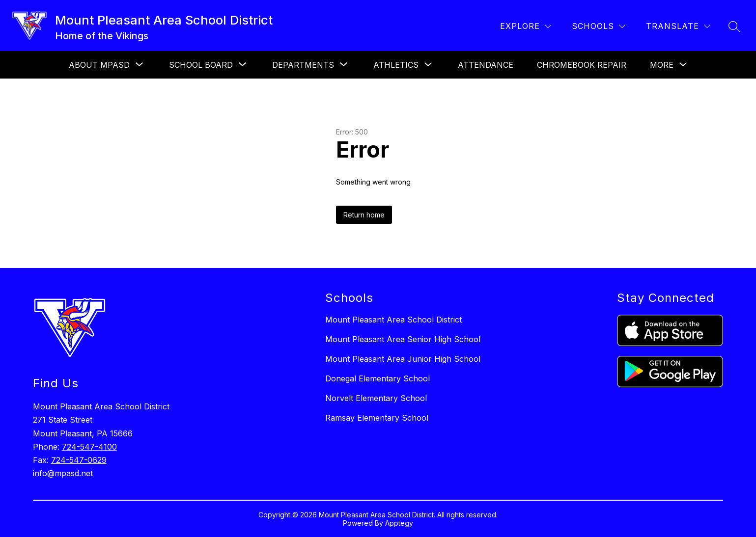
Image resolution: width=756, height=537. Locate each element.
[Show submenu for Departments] (303, 65)
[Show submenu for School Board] (201, 65)
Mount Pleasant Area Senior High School (403, 339)
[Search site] (734, 27)
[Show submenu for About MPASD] (99, 65)
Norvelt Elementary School (376, 398)
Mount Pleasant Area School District (393, 320)
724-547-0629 (79, 460)
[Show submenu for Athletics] (396, 65)
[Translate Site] (678, 26)
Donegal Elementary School (378, 378)
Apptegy (399, 523)
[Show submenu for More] (662, 65)
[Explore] (526, 26)
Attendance (486, 65)
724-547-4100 (89, 447)
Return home (364, 215)
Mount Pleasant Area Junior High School (403, 359)
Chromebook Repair (582, 65)
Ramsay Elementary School (377, 418)
